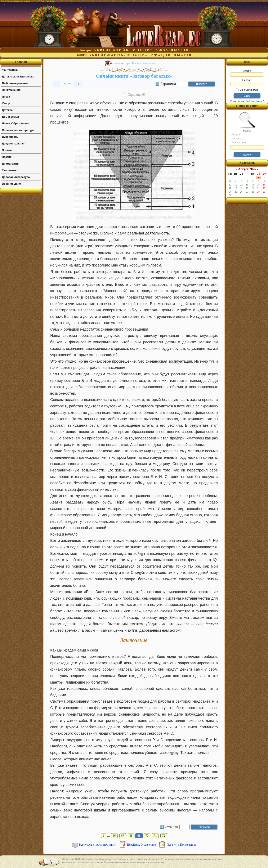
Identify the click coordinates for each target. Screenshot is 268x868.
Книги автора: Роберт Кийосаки (134, 63)
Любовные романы (15, 83)
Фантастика (10, 70)
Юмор (6, 103)
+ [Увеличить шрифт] (78, 84)
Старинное (9, 170)
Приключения (11, 90)
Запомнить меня (247, 90)
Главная (21, 62)
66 (114, 836)
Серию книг (238, 142)
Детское (7, 110)
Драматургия (11, 164)
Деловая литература (16, 177)
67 (123, 836)
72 (164, 836)
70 (147, 836)
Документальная (13, 144)
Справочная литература (18, 130)
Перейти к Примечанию (182, 845)
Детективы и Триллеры (18, 77)
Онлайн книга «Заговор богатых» (134, 76)
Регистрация (237, 101)
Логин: (247, 73)
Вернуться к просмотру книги (98, 845)
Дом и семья (10, 117)
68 (131, 836)
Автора (236, 138)
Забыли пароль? (255, 101)
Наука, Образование (15, 123)
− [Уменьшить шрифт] (57, 84)
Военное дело (11, 184)
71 (155, 836)
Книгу (235, 134)
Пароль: (247, 82)
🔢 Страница (166, 84)
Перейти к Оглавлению (142, 845)
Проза (6, 97)
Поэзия (7, 157)
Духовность (10, 137)
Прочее (7, 150)
